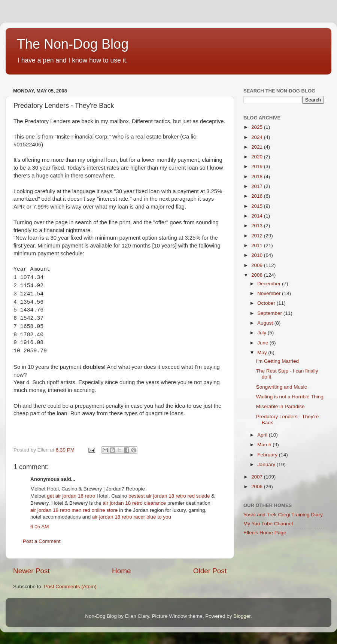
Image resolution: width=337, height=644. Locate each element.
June (263, 343)
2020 (258, 157)
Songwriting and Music (282, 387)
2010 (258, 255)
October (267, 303)
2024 (258, 137)
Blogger (242, 616)
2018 (258, 177)
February (268, 455)
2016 (258, 196)
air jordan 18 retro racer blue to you (132, 517)
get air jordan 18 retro (71, 496)
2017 (258, 186)
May (263, 353)
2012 (258, 236)
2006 (258, 487)
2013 (258, 226)
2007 (258, 477)
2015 (258, 206)
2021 (258, 147)
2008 (258, 275)
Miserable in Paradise (280, 406)
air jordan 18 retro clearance (134, 503)
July (262, 333)
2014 (258, 216)
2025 (258, 127)
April (263, 435)
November (270, 293)
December (270, 284)
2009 (258, 265)
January (267, 464)
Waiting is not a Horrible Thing (290, 397)
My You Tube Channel (268, 524)
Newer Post (31, 571)
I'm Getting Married (277, 361)
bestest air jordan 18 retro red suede (169, 496)
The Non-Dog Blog (73, 44)
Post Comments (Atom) (70, 587)
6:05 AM (40, 527)
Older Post (210, 571)
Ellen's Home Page (265, 533)
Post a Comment (42, 541)
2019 (258, 166)
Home (121, 571)
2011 (258, 245)
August (266, 323)
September (270, 313)
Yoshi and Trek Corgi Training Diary (283, 515)
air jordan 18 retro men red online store (74, 510)
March (265, 445)
